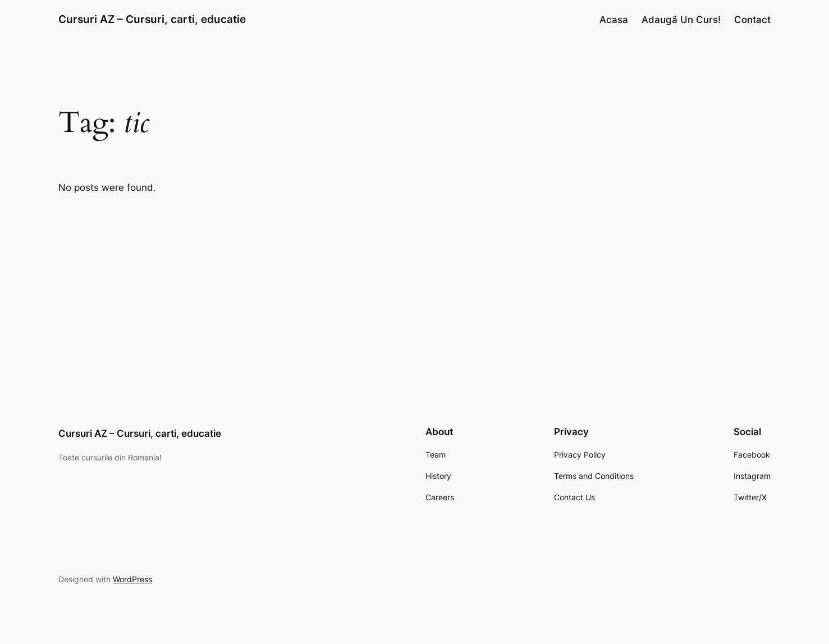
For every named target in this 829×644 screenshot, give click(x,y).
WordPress (132, 579)
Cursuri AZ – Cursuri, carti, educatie (152, 19)
